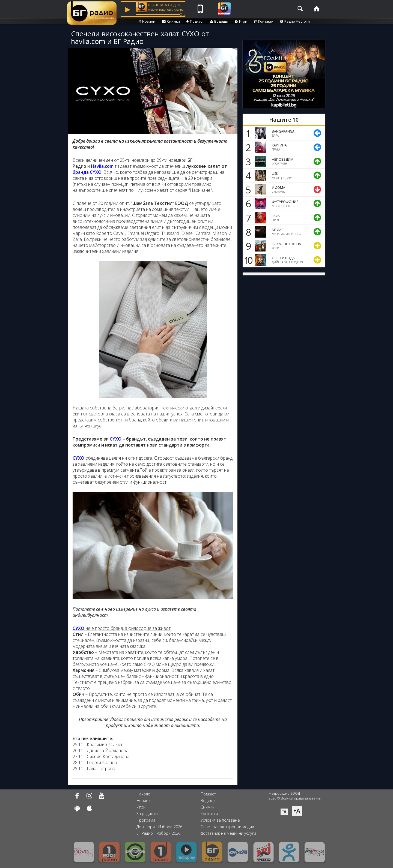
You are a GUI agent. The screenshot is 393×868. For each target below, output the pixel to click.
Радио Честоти (295, 21)
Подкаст (195, 21)
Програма (146, 820)
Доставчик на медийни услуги (228, 833)
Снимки (171, 21)
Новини (147, 21)
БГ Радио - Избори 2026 (158, 833)
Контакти (264, 21)
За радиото (147, 814)
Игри (241, 21)
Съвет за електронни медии (227, 827)
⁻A (284, 812)
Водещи (219, 21)
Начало (143, 794)
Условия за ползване (220, 820)
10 (247, 260)
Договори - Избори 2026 (159, 827)
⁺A (297, 811)
